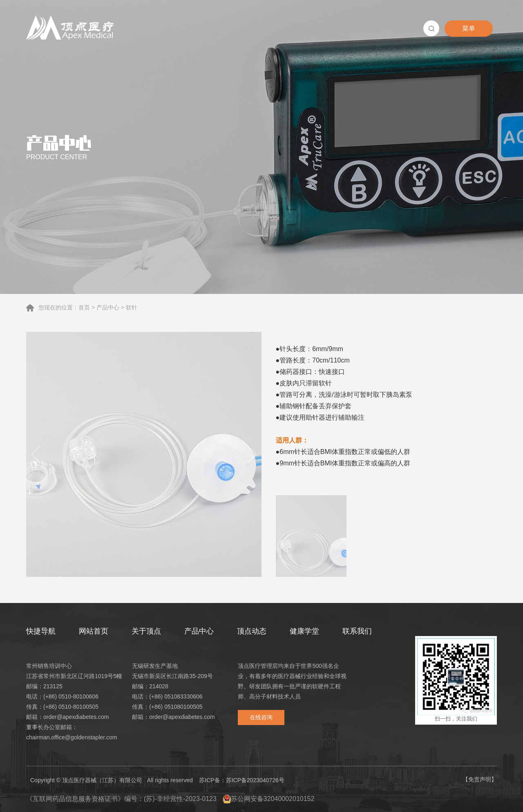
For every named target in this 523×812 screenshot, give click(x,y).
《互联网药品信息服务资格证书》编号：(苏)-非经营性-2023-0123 (121, 799)
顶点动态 (252, 631)
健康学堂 (304, 631)
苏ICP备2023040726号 (255, 780)
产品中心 (108, 307)
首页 (84, 307)
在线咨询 (261, 717)
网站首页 (94, 631)
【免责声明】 (480, 779)
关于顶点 (146, 631)
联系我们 (357, 631)
